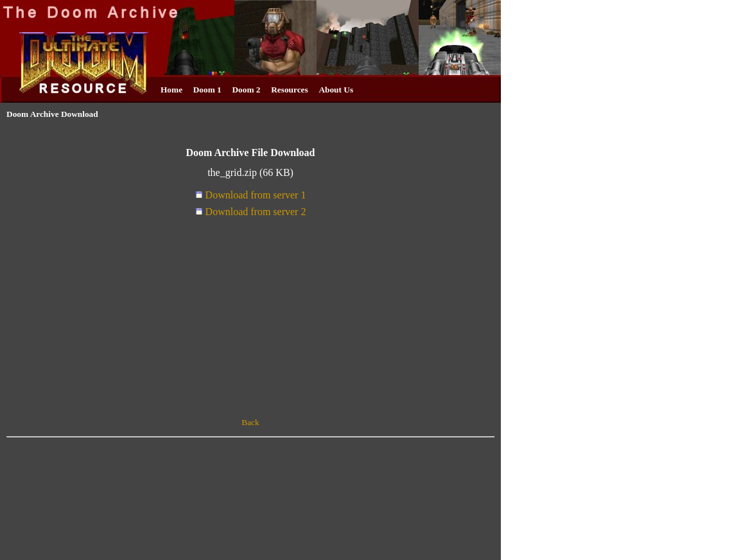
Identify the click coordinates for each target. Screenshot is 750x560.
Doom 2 (246, 90)
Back (250, 422)
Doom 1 (207, 90)
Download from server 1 (251, 195)
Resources (290, 90)
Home (171, 90)
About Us (336, 90)
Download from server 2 (251, 212)
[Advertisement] (250, 319)
